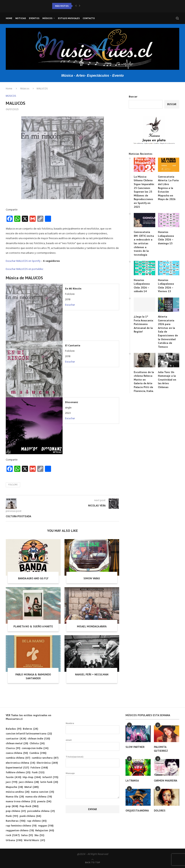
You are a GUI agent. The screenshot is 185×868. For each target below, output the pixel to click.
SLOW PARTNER (135, 747)
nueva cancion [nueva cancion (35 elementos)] (42, 792)
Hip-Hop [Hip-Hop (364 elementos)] (32, 777)
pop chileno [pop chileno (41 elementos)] (16, 811)
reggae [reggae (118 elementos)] (46, 826)
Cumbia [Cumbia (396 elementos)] (38, 753)
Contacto (89, 18)
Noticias (21, 18)
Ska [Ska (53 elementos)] (39, 835)
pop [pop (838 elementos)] (12, 806)
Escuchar (70, 305)
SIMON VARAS (92, 578)
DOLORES (160, 811)
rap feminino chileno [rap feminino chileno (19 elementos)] (21, 826)
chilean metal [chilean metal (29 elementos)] (17, 744)
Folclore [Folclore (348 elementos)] (39, 768)
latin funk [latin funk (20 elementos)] (49, 782)
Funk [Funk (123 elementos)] (38, 773)
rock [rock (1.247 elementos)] (13, 835)
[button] (76, 6)
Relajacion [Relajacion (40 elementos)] (45, 831)
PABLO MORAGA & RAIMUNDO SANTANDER (33, 676)
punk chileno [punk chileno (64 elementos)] (30, 816)
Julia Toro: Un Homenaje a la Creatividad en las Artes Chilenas (167, 380)
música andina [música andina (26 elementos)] (18, 792)
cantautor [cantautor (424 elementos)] (16, 739)
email (92, 745)
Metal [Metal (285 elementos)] (31, 787)
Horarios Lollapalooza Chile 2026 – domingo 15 (166, 238)
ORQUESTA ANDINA (137, 811)
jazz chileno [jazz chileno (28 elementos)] (29, 782)
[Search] (177, 18)
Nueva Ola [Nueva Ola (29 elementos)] (15, 797)
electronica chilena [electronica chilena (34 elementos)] (20, 763)
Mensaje (92, 775)
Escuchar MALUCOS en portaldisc (25, 269)
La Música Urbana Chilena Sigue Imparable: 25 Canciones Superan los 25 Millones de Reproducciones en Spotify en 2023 (144, 192)
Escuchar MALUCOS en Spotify (23, 261)
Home (9, 18)
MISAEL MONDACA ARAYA (92, 626)
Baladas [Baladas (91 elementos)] (14, 729)
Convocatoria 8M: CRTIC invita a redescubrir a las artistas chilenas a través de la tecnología (144, 243)
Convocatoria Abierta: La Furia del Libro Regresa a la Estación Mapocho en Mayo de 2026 (168, 188)
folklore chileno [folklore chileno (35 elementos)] (18, 773)
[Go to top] (92, 863)
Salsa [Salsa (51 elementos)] (27, 835)
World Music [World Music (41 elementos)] (34, 840)
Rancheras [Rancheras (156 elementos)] (16, 821)
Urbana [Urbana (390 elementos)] (14, 840)
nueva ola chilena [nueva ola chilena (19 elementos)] (39, 797)
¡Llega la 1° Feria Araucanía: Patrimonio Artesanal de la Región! (144, 324)
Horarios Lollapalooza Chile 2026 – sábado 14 (142, 286)
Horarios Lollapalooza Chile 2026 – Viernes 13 (166, 286)
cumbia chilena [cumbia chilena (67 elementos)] (18, 758)
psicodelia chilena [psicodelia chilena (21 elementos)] (41, 811)
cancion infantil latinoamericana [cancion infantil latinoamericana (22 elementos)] (29, 734)
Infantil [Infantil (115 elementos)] (50, 777)
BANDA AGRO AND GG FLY (33, 578)
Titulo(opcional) (92, 761)
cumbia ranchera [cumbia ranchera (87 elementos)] (45, 758)
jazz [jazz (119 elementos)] (12, 782)
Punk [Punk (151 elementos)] (12, 816)
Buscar (133, 97)
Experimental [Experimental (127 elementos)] (17, 768)
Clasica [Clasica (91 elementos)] (13, 748)
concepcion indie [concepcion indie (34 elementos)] (35, 748)
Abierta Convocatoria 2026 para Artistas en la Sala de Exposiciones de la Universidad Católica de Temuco (168, 332)
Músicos (47, 18)
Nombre (92, 728)
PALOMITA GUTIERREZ (161, 749)
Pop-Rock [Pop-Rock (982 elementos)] (29, 806)
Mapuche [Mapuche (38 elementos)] (14, 787)
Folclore (13, 485)
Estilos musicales (69, 18)
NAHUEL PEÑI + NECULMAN (92, 674)
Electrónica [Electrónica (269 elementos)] (47, 763)
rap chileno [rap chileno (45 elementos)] (37, 821)
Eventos (34, 18)
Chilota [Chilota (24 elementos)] (37, 744)
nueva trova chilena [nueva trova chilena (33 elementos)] (21, 802)
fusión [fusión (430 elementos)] (13, 777)
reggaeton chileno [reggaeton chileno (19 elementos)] (20, 831)
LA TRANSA (132, 781)
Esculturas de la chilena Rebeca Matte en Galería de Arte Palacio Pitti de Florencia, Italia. (144, 382)
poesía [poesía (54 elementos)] (44, 802)
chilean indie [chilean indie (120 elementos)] (39, 739)
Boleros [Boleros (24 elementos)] (30, 729)
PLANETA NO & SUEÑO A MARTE (33, 626)
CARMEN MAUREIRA (166, 781)
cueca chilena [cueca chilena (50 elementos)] (17, 753)
